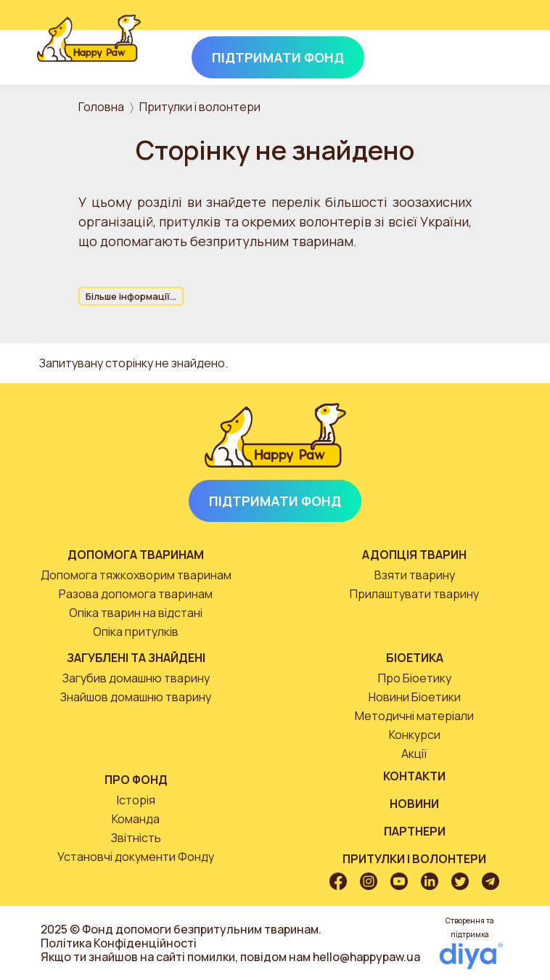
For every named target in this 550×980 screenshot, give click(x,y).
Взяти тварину (415, 575)
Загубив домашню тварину (136, 678)
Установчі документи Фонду (136, 857)
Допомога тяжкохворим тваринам (136, 575)
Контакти (414, 776)
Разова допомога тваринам (136, 594)
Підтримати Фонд (275, 501)
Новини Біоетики (415, 697)
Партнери (415, 831)
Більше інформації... (131, 296)
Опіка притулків (136, 632)
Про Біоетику (415, 678)
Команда (136, 819)
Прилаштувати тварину (414, 594)
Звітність (136, 838)
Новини (414, 804)
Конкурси (415, 735)
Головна (101, 107)
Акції (414, 754)
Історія (136, 800)
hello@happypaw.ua (366, 957)
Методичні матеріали (414, 716)
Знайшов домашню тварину (136, 697)
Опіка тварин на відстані (136, 613)
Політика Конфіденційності (119, 943)
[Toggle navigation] (493, 54)
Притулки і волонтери (200, 107)
